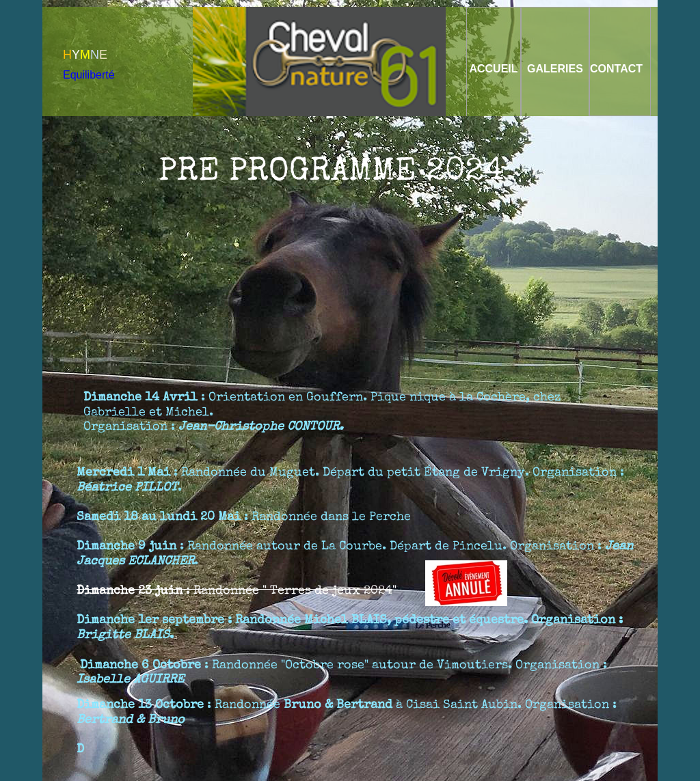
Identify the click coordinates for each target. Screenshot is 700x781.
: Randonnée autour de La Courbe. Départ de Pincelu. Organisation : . (355, 553)
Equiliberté (89, 75)
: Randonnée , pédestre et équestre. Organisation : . (350, 627)
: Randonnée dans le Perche (245, 516)
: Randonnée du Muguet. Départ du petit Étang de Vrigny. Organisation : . (350, 479)
